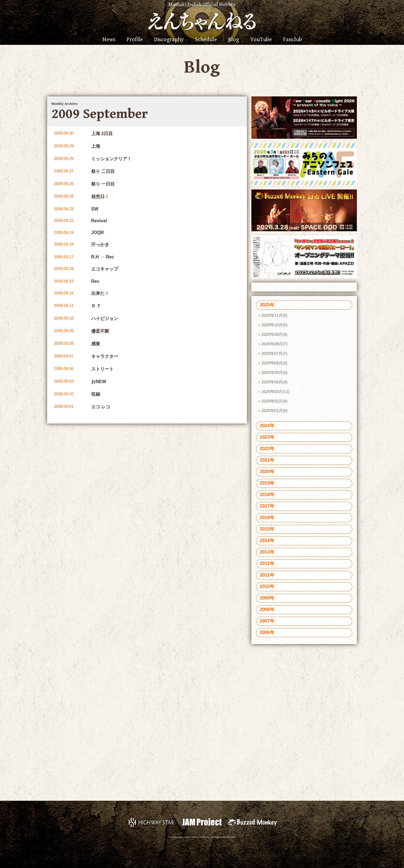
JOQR (97, 232)
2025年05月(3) (274, 372)
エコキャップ (105, 269)
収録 (96, 394)
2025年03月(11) (276, 392)
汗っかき (100, 245)
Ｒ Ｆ (96, 306)
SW (95, 209)
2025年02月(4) (274, 401)
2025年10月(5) (274, 325)
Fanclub (292, 40)
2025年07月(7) (274, 353)
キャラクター (105, 356)
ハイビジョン (105, 319)
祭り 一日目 (103, 184)
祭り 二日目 (103, 171)
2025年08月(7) (274, 344)
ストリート (102, 369)
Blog (234, 40)
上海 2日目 (102, 134)
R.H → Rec (103, 257)
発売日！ (100, 197)
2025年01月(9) (274, 411)
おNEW (99, 382)
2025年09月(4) (274, 334)
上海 (96, 146)
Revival (99, 221)
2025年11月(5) (274, 315)
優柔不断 (100, 331)
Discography (169, 40)
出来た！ (100, 293)
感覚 (96, 344)
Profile (135, 40)
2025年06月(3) (274, 363)
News (109, 40)
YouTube (261, 40)
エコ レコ (101, 407)
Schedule (206, 40)
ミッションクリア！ (111, 159)
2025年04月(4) (274, 382)
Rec (95, 281)
